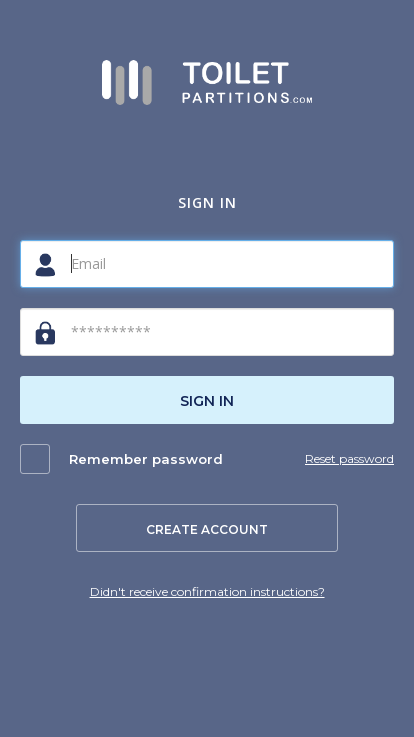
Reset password (349, 458)
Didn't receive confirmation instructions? (207, 591)
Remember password (146, 459)
